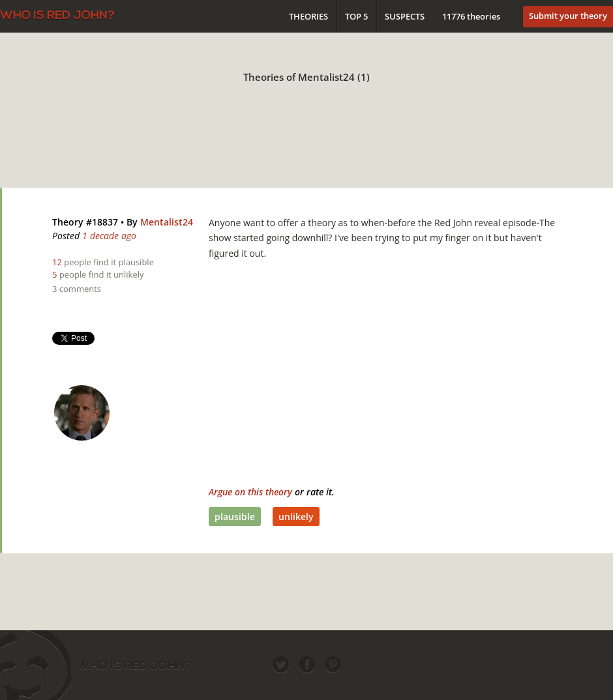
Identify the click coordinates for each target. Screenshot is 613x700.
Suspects (405, 16)
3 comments (77, 289)
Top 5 (356, 16)
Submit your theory (568, 16)
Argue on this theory (250, 492)
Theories (308, 16)
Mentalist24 (167, 222)
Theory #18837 (85, 222)
